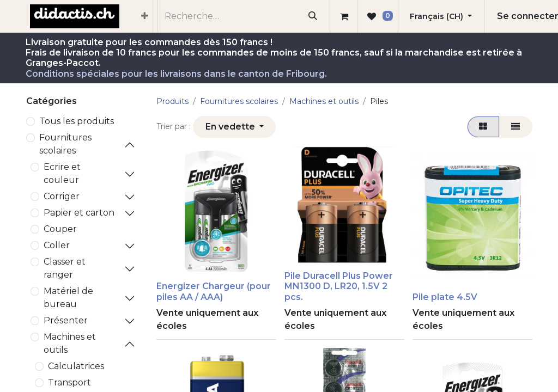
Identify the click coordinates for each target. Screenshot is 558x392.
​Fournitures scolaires (65, 144)
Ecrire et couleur (62, 173)
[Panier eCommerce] (344, 16)
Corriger (62, 196)
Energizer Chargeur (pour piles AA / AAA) (214, 291)
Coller (57, 245)
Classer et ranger (65, 268)
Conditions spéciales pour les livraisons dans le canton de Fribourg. (176, 74)
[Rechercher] (313, 16)
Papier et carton (79, 213)
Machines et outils (70, 343)
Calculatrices (76, 366)
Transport (69, 382)
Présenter (66, 320)
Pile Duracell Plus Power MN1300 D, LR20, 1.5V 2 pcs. (339, 286)
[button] (234, 127)
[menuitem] (145, 16)
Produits (172, 101)
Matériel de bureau (68, 298)
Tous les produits (77, 121)
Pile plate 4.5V (445, 297)
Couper (60, 229)
